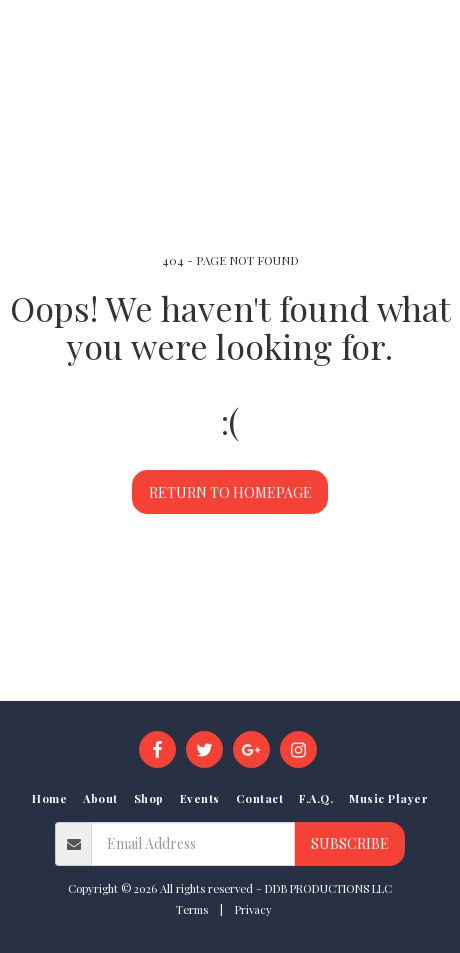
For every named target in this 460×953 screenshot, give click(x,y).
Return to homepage (230, 492)
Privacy (253, 909)
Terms (192, 909)
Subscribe (350, 843)
